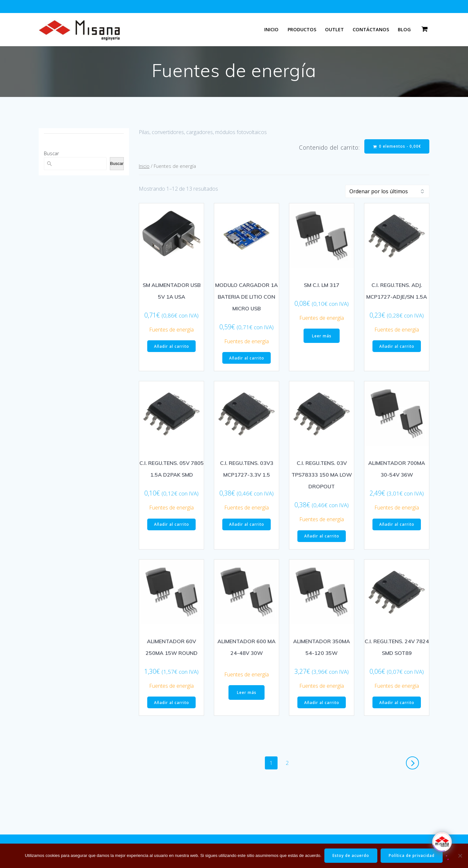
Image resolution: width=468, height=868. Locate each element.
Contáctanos (371, 29)
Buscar (52, 153)
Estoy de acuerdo (351, 855)
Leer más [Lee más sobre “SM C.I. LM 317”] (322, 337)
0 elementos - (396, 147)
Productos (302, 29)
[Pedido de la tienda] (387, 192)
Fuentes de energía (171, 330)
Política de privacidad (412, 855)
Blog (404, 29)
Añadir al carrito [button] (171, 347)
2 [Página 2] (289, 764)
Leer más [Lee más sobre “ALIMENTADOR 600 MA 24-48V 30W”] (247, 694)
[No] (460, 856)
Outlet (334, 29)
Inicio (271, 29)
